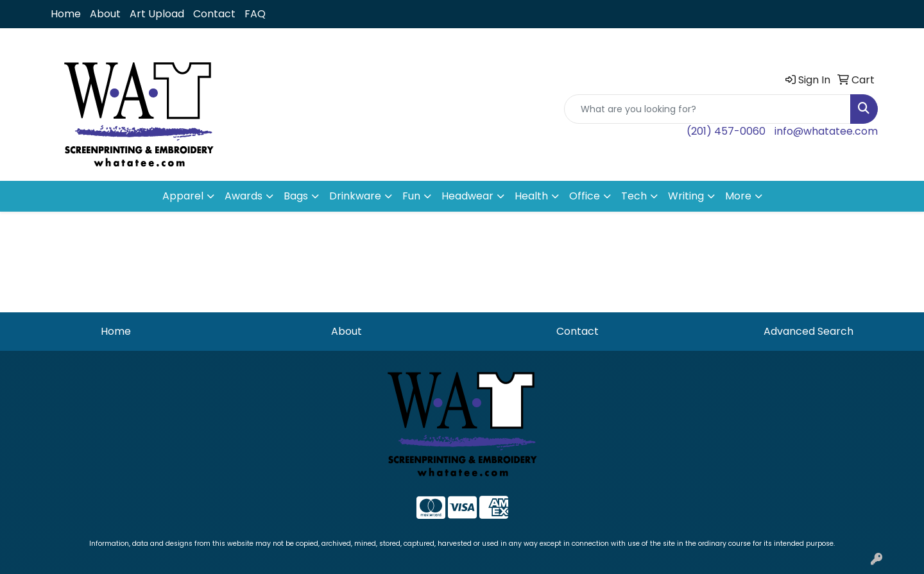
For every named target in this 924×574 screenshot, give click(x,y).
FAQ (255, 14)
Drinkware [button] (355, 196)
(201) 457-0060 (726, 131)
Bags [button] (296, 196)
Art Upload (157, 14)
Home (66, 14)
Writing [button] (686, 196)
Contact (214, 14)
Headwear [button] (467, 196)
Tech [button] (634, 196)
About (105, 14)
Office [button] (585, 196)
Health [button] (531, 196)
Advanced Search (809, 331)
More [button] (738, 196)
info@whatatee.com (826, 131)
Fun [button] (411, 196)
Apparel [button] (183, 196)
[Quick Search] (707, 109)
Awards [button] (244, 196)
